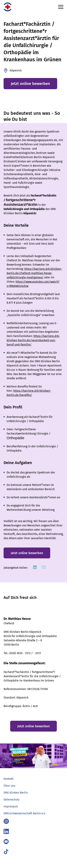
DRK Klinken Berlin (16, 793)
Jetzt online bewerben (30, 84)
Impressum (11, 806)
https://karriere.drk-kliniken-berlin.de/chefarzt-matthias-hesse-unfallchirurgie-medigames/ (34, 273)
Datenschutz (12, 800)
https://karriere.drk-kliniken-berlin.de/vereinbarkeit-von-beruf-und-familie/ (33, 340)
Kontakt (9, 779)
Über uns (9, 786)
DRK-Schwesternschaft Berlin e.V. (25, 813)
